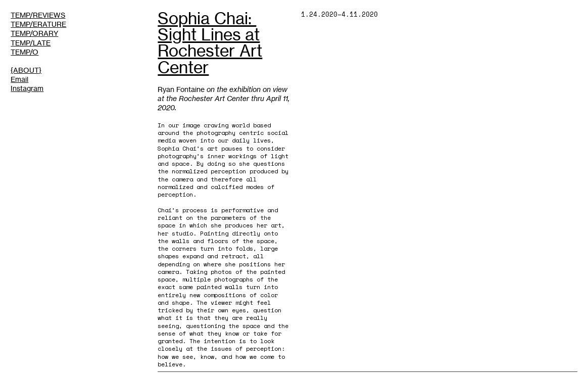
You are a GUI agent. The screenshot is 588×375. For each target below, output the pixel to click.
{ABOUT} (26, 70)
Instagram (27, 88)
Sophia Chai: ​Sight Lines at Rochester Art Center (210, 43)
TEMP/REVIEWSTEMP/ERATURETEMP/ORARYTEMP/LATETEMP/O (38, 33)
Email (19, 79)
